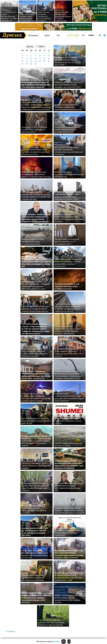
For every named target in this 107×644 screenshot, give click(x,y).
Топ (58, 35)
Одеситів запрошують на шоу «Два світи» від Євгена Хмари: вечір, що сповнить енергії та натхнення (36, 151)
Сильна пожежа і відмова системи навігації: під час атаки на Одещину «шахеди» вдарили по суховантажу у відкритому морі (36, 196)
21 (27, 61)
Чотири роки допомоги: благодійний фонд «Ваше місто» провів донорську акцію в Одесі (35, 554)
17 (40, 58)
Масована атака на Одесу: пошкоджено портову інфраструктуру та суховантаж (34, 509)
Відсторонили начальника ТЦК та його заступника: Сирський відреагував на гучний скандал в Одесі (69, 554)
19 (49, 58)
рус (83, 35)
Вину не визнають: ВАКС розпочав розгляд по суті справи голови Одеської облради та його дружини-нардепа (36, 464)
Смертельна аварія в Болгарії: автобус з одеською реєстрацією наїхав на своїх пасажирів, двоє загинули (35, 487)
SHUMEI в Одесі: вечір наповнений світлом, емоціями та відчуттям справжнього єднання (69, 420)
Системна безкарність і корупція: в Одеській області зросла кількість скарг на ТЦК (36, 421)
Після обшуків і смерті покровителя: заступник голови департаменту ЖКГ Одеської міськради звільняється (68, 330)
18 (44, 58)
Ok (64, 641)
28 (27, 64)
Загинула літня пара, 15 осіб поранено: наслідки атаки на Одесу (67, 286)
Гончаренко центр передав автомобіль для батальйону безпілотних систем (68, 61)
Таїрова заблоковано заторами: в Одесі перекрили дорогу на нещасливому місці (27, 17)
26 (49, 61)
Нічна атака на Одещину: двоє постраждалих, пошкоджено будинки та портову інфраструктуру (63, 15)
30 (35, 64)
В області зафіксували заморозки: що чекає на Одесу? (69, 444)
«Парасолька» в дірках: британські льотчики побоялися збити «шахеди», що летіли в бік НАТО (69, 85)
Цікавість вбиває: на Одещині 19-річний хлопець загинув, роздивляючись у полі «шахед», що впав (68, 599)
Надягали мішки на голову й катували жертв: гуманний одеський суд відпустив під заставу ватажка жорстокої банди (36, 397)
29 (31, 64)
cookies (57, 641)
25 (44, 61)
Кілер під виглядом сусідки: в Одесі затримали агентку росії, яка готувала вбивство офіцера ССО (69, 487)
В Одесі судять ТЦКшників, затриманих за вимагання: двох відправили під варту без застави (36, 375)
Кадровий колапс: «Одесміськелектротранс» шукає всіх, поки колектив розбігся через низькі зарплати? (69, 397)
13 (22, 58)
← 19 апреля (9, 631)
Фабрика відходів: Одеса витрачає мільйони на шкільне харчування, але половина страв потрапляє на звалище (69, 464)
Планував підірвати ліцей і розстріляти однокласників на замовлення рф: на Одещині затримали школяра (35, 352)
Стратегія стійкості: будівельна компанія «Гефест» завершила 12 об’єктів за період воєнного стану (67, 308)
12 (49, 56)
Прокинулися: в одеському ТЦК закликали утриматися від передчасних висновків (33, 578)
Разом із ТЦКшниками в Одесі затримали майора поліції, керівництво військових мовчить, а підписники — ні (68, 577)
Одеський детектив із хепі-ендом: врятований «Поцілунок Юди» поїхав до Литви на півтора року (35, 309)
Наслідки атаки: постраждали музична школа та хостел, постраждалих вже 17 (67, 242)
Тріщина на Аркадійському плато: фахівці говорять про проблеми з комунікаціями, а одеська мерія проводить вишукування (69, 375)
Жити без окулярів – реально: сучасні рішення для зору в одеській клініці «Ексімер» (69, 352)
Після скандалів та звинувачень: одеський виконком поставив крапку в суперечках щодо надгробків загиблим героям (68, 196)
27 (22, 64)
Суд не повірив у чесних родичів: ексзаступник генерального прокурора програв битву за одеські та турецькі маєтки (36, 218)
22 (31, 61)
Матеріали (33, 35)
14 (27, 58)
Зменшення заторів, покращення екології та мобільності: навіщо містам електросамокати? (68, 263)
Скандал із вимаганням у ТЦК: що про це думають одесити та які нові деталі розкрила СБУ (35, 532)
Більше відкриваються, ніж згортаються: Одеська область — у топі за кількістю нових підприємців (69, 532)
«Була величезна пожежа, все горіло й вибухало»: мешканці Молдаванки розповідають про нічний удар (36, 285)
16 (35, 58)
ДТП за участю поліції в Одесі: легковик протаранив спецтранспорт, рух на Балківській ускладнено (45, 15)
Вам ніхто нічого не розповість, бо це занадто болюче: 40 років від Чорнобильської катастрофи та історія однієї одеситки (36, 84)
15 (31, 58)
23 (35, 61)
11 (44, 56)
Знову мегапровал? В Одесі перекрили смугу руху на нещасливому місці (33, 242)
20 (22, 61)
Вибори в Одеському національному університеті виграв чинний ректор (69, 174)
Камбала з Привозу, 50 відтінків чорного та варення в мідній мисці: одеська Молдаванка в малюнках (69, 510)
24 (40, 61)
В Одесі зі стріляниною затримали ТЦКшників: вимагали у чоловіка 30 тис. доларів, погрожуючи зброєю (36, 598)
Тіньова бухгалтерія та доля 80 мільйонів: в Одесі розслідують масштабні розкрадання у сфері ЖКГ (36, 263)
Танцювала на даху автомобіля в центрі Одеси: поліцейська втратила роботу (34, 129)
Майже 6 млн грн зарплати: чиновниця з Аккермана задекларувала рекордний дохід (68, 107)
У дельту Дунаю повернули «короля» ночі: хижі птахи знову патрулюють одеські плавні (51, 622)
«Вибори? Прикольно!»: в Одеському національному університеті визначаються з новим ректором (69, 218)
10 (40, 56)
